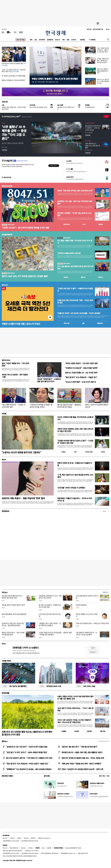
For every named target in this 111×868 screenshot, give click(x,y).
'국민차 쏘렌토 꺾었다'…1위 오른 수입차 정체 (81, 363)
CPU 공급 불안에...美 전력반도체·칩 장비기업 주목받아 (75, 268)
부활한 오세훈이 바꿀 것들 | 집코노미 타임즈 (21, 324)
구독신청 (12, 838)
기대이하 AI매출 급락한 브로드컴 (69, 253)
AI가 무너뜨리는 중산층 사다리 (38, 107)
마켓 (101, 224)
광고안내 (26, 838)
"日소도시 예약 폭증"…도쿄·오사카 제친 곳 (80, 382)
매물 (83, 323)
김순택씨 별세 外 (81, 605)
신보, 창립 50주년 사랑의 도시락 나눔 (87, 597)
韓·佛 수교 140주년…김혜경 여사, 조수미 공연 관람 (50, 606)
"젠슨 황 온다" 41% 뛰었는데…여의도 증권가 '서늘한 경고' (27, 764)
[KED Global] (21, 32)
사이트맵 (30, 848)
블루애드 (33, 838)
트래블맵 (64, 731)
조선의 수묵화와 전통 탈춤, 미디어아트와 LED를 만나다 (75, 418)
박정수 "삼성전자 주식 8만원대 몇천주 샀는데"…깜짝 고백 (82, 769)
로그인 (108, 29)
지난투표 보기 (93, 652)
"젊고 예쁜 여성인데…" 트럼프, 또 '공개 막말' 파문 (14, 406)
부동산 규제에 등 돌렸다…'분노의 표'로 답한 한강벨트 (55, 79)
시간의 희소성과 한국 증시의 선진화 (50, 615)
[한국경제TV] (9, 32)
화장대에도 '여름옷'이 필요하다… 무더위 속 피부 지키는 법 (75, 499)
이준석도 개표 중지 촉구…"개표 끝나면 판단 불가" (80, 747)
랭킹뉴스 (5, 741)
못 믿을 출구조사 (90, 107)
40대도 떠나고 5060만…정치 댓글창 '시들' (15, 376)
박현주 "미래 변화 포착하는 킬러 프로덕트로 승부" (75, 191)
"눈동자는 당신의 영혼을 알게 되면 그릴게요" (21, 452)
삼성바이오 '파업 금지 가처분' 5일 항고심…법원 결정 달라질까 (13, 624)
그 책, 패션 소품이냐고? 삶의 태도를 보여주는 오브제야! (75, 476)
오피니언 (74, 40)
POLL (4, 644)
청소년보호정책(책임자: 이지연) (73, 848)
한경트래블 (5, 693)
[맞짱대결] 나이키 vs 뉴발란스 (26, 648)
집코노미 (58, 40)
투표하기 (93, 648)
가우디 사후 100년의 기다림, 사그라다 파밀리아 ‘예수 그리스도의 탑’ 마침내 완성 (74, 721)
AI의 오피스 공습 (85, 686)
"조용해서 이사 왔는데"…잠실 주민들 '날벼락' (81, 368)
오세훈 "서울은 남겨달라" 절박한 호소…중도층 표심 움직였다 (103, 61)
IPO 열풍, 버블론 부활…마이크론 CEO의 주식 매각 (75, 242)
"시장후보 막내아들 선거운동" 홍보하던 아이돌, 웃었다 (41, 406)
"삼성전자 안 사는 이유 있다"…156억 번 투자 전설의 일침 (27, 747)
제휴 (11, 848)
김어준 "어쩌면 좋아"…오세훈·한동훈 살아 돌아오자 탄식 (49, 380)
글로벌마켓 (50, 40)
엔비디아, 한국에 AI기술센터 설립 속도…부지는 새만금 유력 (83, 758)
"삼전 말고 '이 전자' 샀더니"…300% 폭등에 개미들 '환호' (27, 752)
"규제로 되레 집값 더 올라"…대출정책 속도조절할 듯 (75, 290)
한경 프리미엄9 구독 (98, 29)
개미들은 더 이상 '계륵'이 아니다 (66, 108)
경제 (31, 40)
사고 (108, 776)
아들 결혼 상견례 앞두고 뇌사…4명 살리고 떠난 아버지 (50, 597)
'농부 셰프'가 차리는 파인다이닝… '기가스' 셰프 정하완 (75, 709)
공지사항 (47, 776)
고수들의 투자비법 (90, 123)
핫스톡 (3, 123)
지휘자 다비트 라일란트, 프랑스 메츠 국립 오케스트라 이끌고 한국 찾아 (75, 430)
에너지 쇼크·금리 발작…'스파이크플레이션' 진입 (103, 81)
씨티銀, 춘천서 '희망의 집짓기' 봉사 (13, 605)
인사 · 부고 (102, 776)
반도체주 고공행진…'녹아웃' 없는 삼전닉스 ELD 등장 (74, 214)
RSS (43, 848)
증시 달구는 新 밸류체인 (14, 686)
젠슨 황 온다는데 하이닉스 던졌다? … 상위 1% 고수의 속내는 (93, 128)
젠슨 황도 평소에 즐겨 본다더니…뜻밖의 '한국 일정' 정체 (13, 597)
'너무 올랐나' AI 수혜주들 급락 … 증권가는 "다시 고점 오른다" (14, 133)
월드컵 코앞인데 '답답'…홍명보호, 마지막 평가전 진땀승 (69, 406)
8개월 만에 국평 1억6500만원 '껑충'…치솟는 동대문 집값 (75, 301)
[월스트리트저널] (15, 32)
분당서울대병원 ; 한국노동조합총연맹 (14, 614)
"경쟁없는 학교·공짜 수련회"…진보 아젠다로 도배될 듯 (50, 624)
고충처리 (19, 838)
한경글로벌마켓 (7, 234)
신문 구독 (89, 29)
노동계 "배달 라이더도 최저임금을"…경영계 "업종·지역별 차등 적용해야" (55, 634)
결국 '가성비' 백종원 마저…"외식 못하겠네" (15, 365)
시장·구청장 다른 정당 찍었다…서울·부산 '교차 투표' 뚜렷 (103, 50)
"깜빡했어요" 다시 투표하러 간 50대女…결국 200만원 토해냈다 (29, 769)
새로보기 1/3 (106, 592)
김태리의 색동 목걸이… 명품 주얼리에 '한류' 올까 (23, 498)
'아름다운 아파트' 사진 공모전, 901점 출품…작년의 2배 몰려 (79, 313)
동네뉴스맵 (67, 323)
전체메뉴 (93, 40)
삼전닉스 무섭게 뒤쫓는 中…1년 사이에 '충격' (81, 373)
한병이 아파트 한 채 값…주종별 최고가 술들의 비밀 (75, 464)
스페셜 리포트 (6, 661)
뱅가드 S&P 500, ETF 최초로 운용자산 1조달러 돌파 (25, 276)
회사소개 (5, 838)
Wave (4, 459)
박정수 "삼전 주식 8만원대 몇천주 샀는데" (97, 406)
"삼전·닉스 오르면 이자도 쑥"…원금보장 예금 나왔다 (14, 71)
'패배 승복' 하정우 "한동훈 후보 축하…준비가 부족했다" (82, 764)
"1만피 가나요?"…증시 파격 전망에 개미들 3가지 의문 (25, 228)
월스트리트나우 (64, 238)
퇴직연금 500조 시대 (50, 686)
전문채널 (82, 40)
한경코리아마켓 (7, 186)
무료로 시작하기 (54, 166)
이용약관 (49, 848)
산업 (36, 40)
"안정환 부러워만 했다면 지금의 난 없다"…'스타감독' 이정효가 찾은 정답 (75, 442)
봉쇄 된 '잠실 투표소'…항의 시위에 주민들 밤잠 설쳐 (13, 634)
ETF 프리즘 (88, 141)
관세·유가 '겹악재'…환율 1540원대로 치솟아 (103, 71)
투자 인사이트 (8, 225)
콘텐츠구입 (16, 848)
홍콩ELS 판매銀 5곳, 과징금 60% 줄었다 (13, 80)
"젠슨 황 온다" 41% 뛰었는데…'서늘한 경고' (81, 377)
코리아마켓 (42, 40)
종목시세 (83, 277)
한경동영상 (5, 511)
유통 (68, 40)
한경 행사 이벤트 (7, 776)
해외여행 (89, 731)
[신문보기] (3, 32)
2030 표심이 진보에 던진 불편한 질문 (14, 64)
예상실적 (66, 277)
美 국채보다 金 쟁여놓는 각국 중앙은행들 (14, 76)
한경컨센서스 (67, 224)
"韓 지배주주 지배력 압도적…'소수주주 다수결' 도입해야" (86, 634)
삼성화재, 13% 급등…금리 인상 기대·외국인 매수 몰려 (75, 202)
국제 (63, 40)
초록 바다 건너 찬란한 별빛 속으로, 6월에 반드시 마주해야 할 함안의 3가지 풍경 (27, 733)
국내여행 (77, 731)
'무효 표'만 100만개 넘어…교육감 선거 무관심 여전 (92, 623)
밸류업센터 (100, 323)
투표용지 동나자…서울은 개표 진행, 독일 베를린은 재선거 (82, 752)
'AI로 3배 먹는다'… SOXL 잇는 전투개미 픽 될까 (92, 146)
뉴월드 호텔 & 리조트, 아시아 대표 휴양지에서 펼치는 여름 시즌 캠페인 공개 (75, 698)
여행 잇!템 (102, 731)
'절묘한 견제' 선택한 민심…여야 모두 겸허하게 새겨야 (14, 108)
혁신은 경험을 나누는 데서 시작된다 (87, 615)
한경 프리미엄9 (21, 40)
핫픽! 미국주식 (8, 273)
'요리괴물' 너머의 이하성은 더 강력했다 (71, 488)
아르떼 (4, 414)
